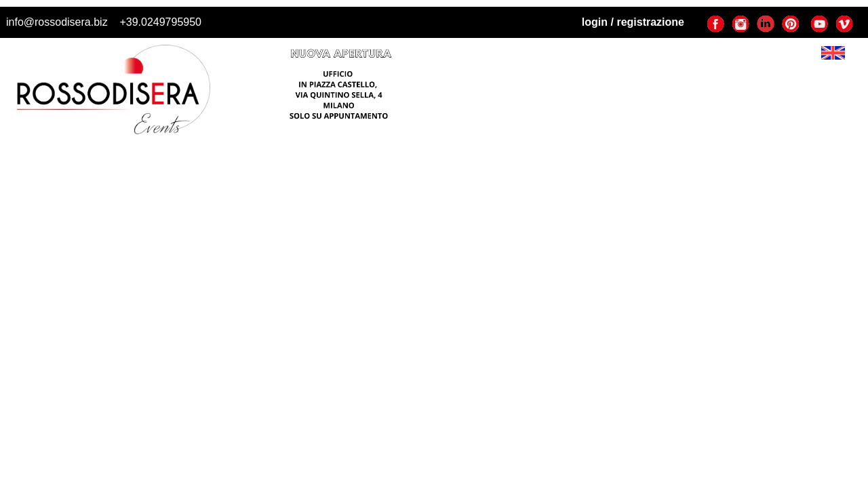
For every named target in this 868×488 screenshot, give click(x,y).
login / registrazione (633, 22)
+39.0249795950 (160, 22)
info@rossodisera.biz (57, 22)
